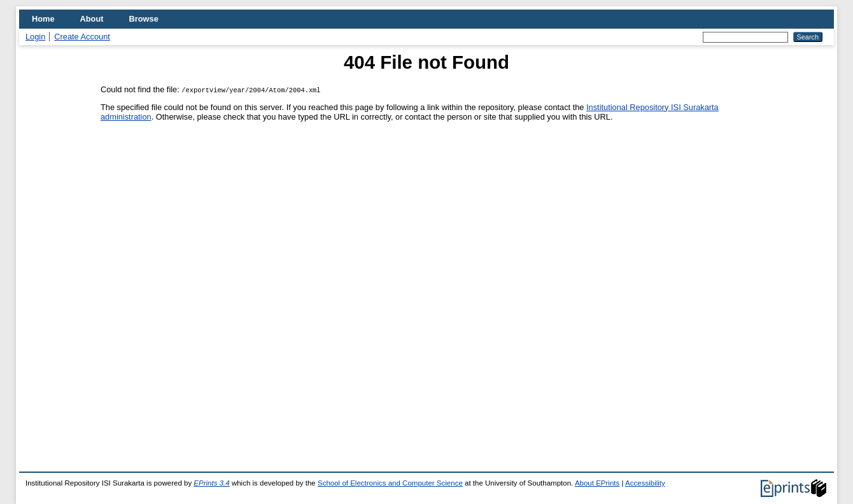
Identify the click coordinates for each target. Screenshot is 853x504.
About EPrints (597, 483)
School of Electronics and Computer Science (390, 483)
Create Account (82, 37)
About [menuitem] (92, 19)
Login (35, 37)
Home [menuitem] (43, 19)
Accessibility (645, 483)
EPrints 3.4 (211, 483)
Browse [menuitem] (144, 19)
